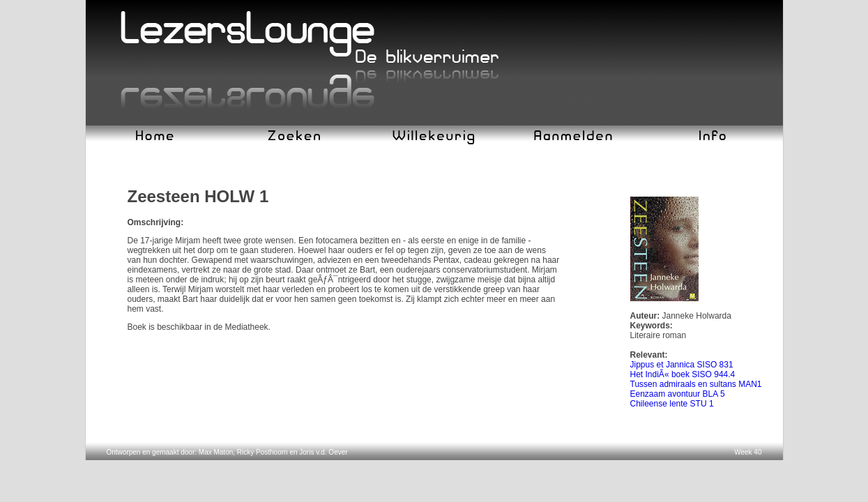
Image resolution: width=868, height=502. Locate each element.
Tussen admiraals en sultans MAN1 (696, 384)
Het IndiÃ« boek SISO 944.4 (683, 374)
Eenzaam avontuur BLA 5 (678, 394)
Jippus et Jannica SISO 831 (682, 365)
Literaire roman (658, 335)
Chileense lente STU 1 (672, 404)
